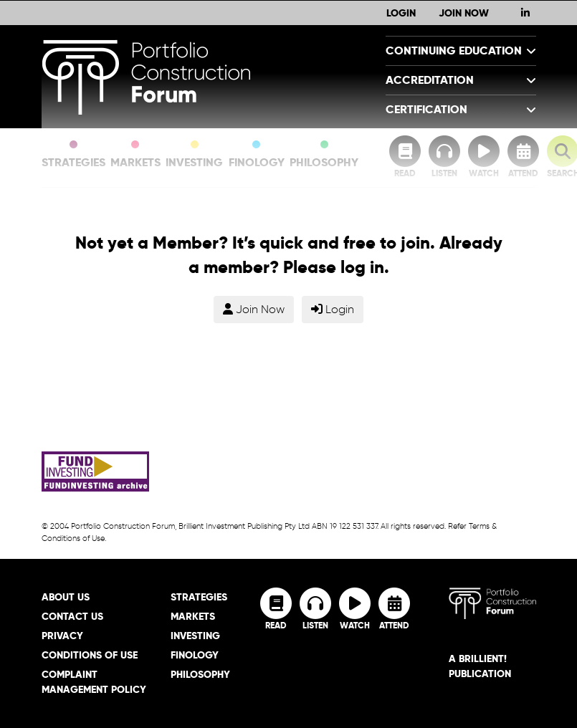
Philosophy (324, 155)
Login (401, 13)
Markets (135, 155)
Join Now (464, 13)
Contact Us (72, 616)
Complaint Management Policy (94, 682)
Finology (257, 155)
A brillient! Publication (480, 666)
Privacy (62, 636)
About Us (66, 597)
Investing (194, 155)
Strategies (73, 155)
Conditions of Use (90, 655)
